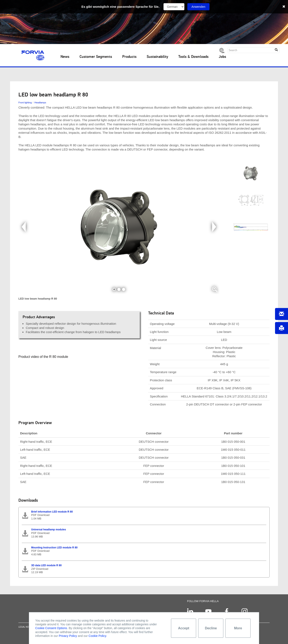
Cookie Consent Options (51, 628)
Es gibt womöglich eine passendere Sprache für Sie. (120, 7)
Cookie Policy (97, 636)
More (238, 628)
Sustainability (157, 57)
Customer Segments (96, 57)
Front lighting (25, 103)
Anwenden (198, 7)
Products (129, 57)
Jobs (222, 57)
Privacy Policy (68, 636)
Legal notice (26, 629)
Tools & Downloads (193, 57)
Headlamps (40, 103)
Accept (184, 628)
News (65, 57)
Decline (211, 628)
